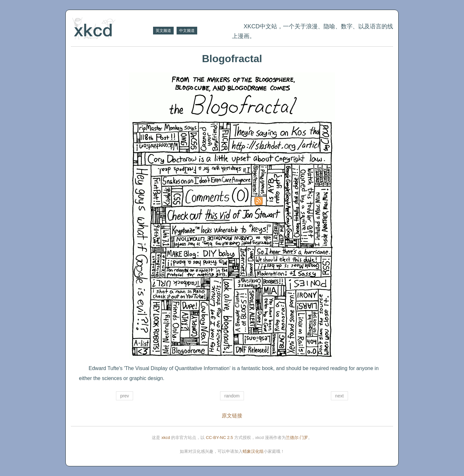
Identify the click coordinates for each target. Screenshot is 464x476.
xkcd (166, 438)
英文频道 (163, 31)
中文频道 (187, 31)
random (232, 396)
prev (125, 396)
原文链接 (232, 416)
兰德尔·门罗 (297, 438)
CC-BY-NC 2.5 (219, 438)
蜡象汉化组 (253, 451)
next (339, 396)
